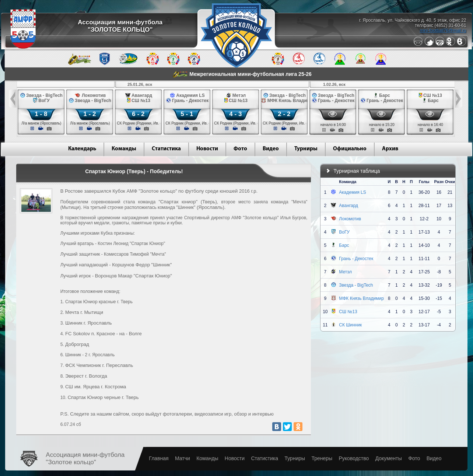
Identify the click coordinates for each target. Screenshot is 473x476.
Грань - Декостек (356, 259)
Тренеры (322, 458)
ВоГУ (344, 232)
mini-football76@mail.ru (443, 31)
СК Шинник (350, 325)
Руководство (354, 458)
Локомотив (350, 219)
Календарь (82, 149)
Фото (240, 149)
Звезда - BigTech (356, 285)
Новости (207, 149)
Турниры (306, 149)
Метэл (345, 272)
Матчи (183, 458)
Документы (389, 458)
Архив (390, 149)
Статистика (166, 149)
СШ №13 (348, 312)
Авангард (348, 206)
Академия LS (352, 192)
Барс (344, 245)
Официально (350, 149)
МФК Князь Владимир (361, 298)
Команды (124, 149)
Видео (271, 149)
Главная (159, 458)
